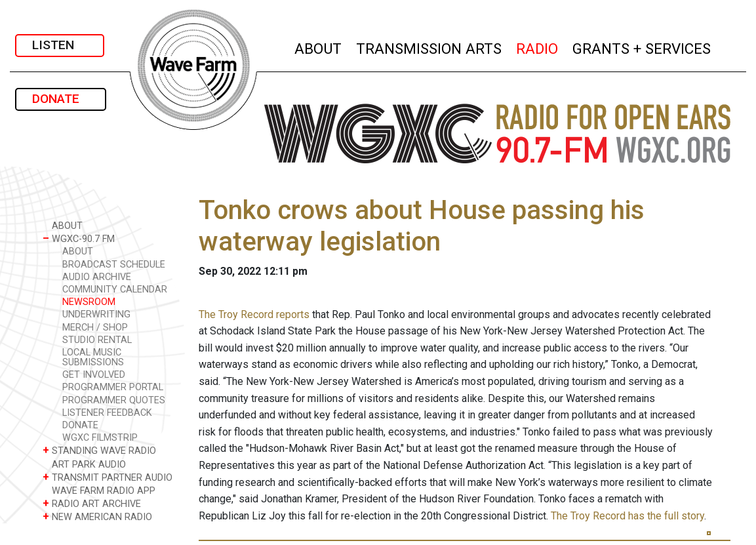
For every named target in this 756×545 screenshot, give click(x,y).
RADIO (538, 47)
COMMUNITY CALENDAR (115, 290)
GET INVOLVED (94, 375)
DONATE (61, 99)
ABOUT (319, 47)
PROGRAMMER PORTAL (113, 387)
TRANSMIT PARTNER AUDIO (108, 477)
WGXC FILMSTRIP (100, 438)
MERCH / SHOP (95, 328)
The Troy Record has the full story (627, 516)
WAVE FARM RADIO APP (99, 490)
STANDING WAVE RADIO (99, 450)
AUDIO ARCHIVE (97, 277)
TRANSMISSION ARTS (429, 47)
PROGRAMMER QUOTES (114, 400)
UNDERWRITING (96, 314)
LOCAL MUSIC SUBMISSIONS (93, 357)
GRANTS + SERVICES (642, 47)
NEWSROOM (89, 302)
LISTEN (60, 45)
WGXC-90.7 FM (79, 238)
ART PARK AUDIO (84, 464)
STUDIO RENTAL (97, 340)
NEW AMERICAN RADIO (97, 516)
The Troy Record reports (254, 314)
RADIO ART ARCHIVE (92, 503)
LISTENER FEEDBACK (107, 413)
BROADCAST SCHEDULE (114, 265)
